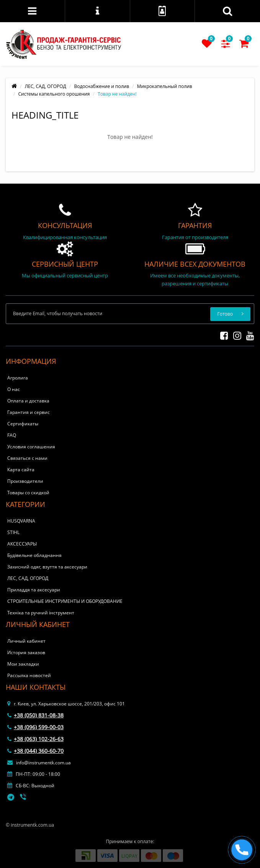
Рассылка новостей (29, 675)
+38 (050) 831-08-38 (35, 715)
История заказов (26, 652)
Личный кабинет (26, 641)
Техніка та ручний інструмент (41, 613)
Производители (25, 481)
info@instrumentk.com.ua (39, 763)
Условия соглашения (31, 447)
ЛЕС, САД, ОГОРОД (46, 86)
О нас (14, 389)
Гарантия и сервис (29, 412)
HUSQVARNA (21, 521)
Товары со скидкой (28, 493)
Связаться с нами (27, 458)
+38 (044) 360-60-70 (35, 751)
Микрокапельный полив (165, 86)
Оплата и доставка (28, 401)
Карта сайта (21, 470)
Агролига (18, 378)
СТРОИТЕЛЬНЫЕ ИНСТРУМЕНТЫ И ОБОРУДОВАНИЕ (65, 601)
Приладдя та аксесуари (34, 590)
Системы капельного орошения (54, 94)
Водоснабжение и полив (101, 86)
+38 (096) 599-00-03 (35, 727)
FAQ (12, 435)
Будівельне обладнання (34, 555)
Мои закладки (23, 664)
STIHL (13, 532)
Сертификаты (23, 424)
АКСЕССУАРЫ (22, 544)
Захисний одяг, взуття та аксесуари (47, 567)
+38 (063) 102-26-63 (35, 739)
